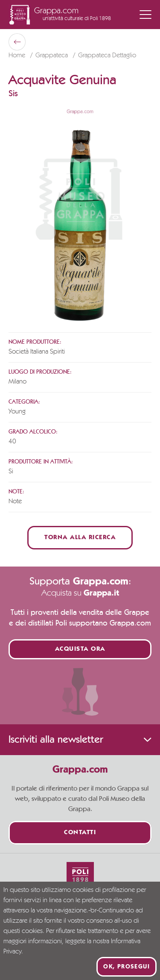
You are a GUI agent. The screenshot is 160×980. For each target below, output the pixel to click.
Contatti (80, 833)
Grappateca (52, 56)
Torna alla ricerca (80, 538)
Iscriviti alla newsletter (80, 740)
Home (18, 56)
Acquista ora (80, 649)
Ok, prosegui (127, 967)
